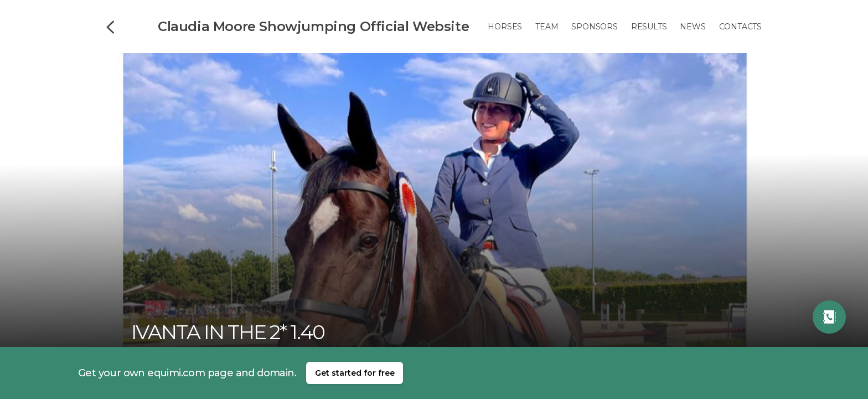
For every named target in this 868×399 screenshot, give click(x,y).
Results (649, 27)
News (693, 27)
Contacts (740, 27)
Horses (505, 27)
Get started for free (355, 373)
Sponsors (594, 27)
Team (547, 27)
